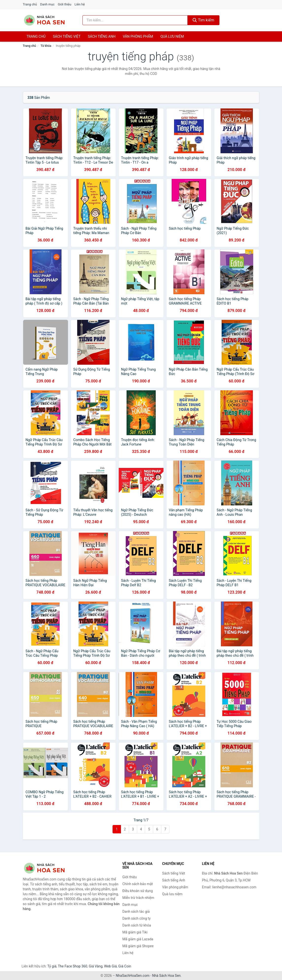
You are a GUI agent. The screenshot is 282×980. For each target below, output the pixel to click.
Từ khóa (46, 46)
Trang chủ (30, 4)
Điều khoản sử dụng (138, 891)
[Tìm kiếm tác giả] (135, 20)
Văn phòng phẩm (138, 36)
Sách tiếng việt (67, 36)
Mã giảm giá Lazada (138, 939)
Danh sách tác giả (136, 911)
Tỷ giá (52, 966)
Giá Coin (125, 966)
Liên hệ (80, 4)
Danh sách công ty (137, 918)
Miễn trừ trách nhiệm (138, 898)
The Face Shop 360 (73, 966)
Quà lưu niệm (172, 36)
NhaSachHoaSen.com (133, 976)
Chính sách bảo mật (138, 884)
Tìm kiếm (203, 20)
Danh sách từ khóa (137, 925)
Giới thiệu (65, 4)
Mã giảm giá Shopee (138, 946)
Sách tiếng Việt (174, 873)
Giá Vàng (96, 966)
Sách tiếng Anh (174, 880)
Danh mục (47, 4)
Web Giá (111, 966)
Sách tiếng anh (102, 36)
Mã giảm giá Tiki (135, 932)
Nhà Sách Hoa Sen (166, 976)
